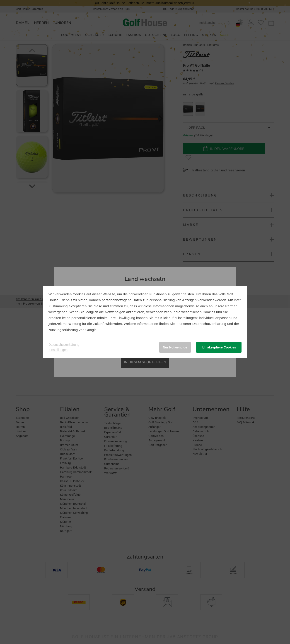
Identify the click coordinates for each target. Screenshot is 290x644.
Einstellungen (58, 350)
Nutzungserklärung (63, 330)
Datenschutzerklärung (209, 324)
